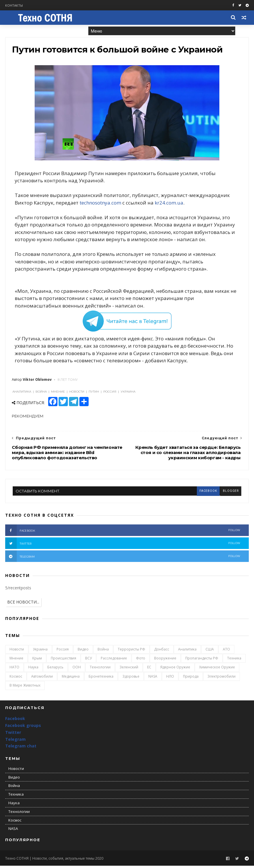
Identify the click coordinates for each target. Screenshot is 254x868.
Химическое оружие (217, 670)
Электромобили (222, 679)
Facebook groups (23, 728)
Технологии (100, 670)
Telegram (15, 742)
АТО (226, 652)
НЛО (170, 679)
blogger (230, 493)
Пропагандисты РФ (202, 661)
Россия (63, 652)
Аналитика (187, 652)
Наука (33, 670)
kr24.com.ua (170, 204)
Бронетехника (101, 679)
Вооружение (165, 661)
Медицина (71, 679)
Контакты (14, 5)
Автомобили (42, 679)
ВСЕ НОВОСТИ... (23, 604)
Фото (141, 661)
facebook (208, 493)
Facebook (15, 721)
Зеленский (129, 670)
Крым (37, 661)
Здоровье (131, 679)
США (210, 652)
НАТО (14, 670)
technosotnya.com (101, 204)
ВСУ (88, 661)
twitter (123, 546)
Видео (83, 652)
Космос (16, 679)
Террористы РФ (131, 652)
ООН (77, 670)
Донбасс (162, 652)
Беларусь (55, 670)
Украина (40, 652)
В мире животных (25, 688)
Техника (234, 661)
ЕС (149, 670)
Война (103, 652)
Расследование (114, 661)
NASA (153, 679)
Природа (191, 679)
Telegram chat (21, 748)
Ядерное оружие (175, 670)
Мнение (16, 661)
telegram (123, 559)
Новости (17, 652)
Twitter (13, 735)
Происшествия (63, 661)
